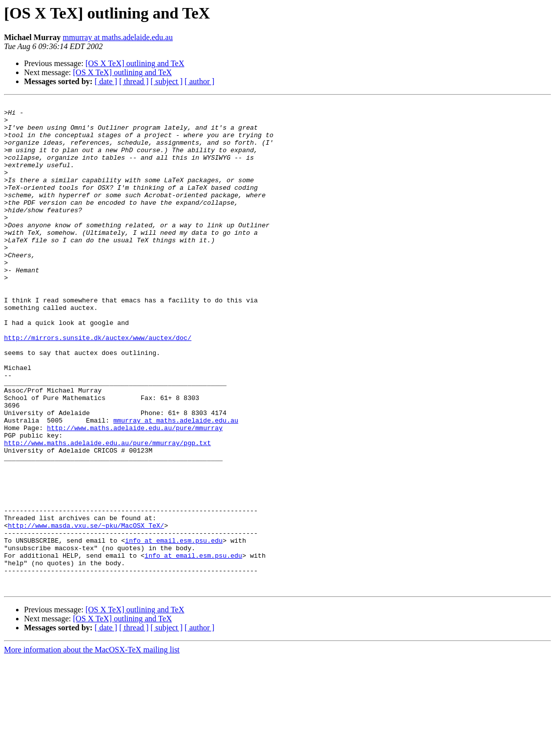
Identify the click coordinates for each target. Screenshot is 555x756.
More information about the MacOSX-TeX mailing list (92, 747)
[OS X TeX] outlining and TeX (135, 63)
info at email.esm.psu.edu (174, 629)
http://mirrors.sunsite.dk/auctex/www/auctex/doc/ (98, 386)
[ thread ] (134, 81)
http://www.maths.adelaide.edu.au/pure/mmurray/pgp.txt (107, 512)
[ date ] (106, 81)
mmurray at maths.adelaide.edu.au (118, 37)
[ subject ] (167, 81)
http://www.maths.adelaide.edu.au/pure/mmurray (135, 494)
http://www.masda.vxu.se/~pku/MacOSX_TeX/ (86, 611)
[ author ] (200, 81)
